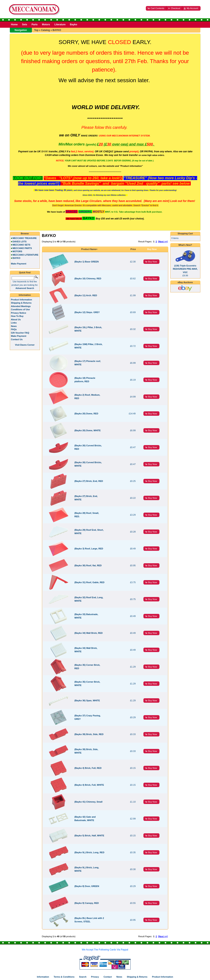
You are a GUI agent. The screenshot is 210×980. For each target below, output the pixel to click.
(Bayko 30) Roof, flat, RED (88, 565)
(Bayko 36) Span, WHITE (87, 700)
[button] (156, 8)
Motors (46, 25)
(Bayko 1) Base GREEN (87, 262)
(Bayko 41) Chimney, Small (88, 802)
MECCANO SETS (22, 245)
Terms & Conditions (64, 977)
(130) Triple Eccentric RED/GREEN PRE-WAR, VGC (185, 269)
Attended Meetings (21, 306)
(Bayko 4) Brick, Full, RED (88, 768)
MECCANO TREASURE (25, 238)
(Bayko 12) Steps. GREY (87, 312)
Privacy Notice (19, 313)
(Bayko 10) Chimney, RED (88, 279)
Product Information (22, 300)
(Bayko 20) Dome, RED (86, 414)
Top (36, 30)
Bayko (74, 25)
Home (14, 25)
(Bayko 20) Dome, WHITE (88, 430)
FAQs (14, 329)
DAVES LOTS (20, 242)
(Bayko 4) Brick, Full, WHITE (89, 785)
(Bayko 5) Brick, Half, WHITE (89, 836)
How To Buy (17, 316)
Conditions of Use (20, 309)
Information (25, 295)
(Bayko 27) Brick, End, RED (89, 481)
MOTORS (17, 251)
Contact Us (17, 339)
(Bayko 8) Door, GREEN (87, 886)
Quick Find (25, 272)
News (14, 326)
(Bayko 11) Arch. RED (86, 295)
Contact (108, 977)
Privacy (95, 977)
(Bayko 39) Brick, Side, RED (89, 734)
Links (14, 323)
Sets (25, 25)
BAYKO (57, 30)
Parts (34, 25)
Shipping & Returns (21, 303)
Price (133, 249)
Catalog (46, 30)
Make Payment (19, 336)
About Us (16, 319)
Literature (60, 25)
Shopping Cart (185, 233)
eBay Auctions (185, 282)
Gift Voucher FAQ (20, 333)
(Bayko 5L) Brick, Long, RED (89, 852)
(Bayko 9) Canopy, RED (87, 903)
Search (83, 977)
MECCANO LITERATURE (26, 255)
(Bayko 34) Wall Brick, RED (89, 633)
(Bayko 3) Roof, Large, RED (89, 549)
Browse (25, 233)
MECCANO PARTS (22, 248)
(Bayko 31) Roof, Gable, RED (89, 582)
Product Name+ (89, 249)
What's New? (185, 245)
